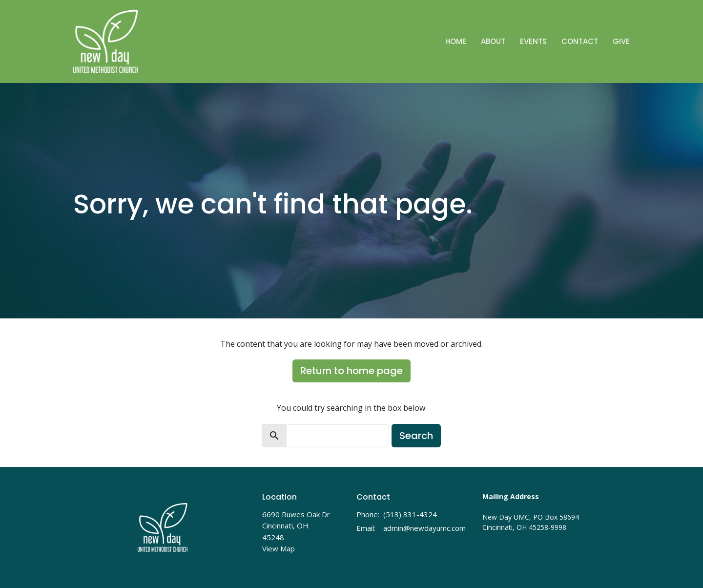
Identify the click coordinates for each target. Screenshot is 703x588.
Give (621, 41)
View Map (279, 548)
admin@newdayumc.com (424, 528)
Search (416, 436)
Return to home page (351, 371)
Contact (580, 41)
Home (456, 41)
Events (533, 41)
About (493, 41)
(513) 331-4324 (410, 514)
